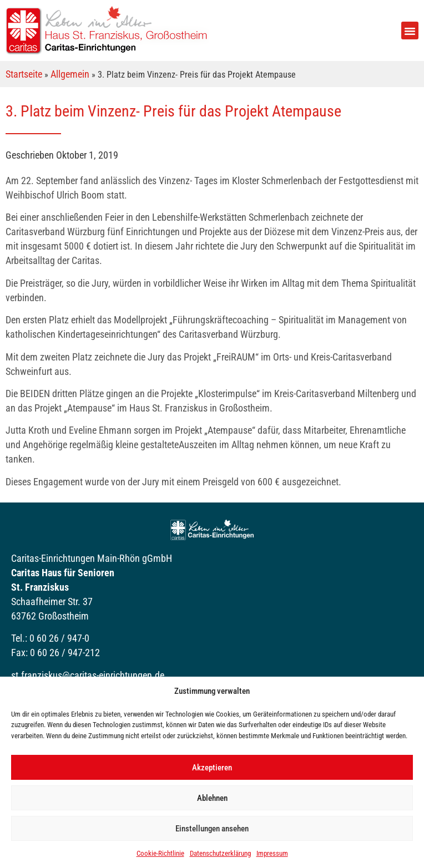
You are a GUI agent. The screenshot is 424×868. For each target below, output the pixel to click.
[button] (410, 31)
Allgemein (70, 74)
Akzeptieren (212, 768)
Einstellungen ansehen (212, 829)
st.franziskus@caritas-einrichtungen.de (88, 675)
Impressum (272, 853)
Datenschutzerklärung (220, 853)
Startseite (24, 74)
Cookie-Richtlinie (160, 853)
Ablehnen (212, 798)
